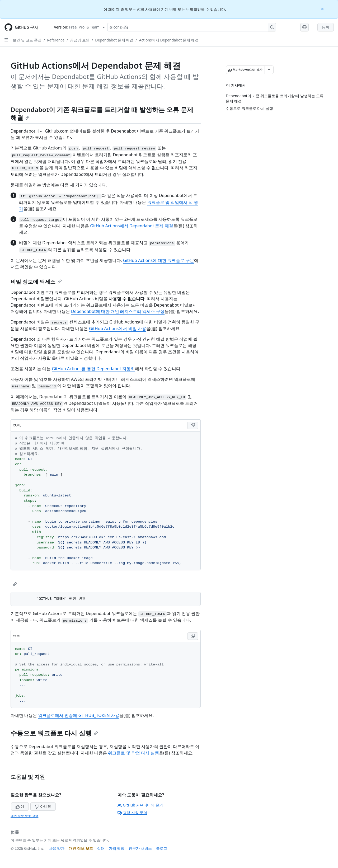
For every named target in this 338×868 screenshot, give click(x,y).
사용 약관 (57, 848)
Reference (56, 40)
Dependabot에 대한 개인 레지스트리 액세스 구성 (118, 311)
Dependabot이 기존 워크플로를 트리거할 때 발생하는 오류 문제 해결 (102, 113)
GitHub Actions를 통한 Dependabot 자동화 (93, 369)
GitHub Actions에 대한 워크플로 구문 (159, 260)
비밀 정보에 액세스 (36, 282)
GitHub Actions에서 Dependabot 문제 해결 (132, 226)
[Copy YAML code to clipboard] (193, 425)
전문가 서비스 (140, 848)
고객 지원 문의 (132, 813)
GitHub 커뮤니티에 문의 (140, 805)
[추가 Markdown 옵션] (269, 70)
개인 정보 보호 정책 (24, 816)
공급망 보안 (80, 40)
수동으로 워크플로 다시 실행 (54, 733)
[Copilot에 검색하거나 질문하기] (192, 27)
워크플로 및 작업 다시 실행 (133, 753)
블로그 (162, 848)
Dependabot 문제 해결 (114, 40)
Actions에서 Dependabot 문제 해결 (169, 40)
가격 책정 (117, 848)
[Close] (323, 9)
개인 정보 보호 (81, 848)
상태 (101, 848)
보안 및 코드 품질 (27, 40)
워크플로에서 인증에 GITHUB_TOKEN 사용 (79, 715)
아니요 (43, 806)
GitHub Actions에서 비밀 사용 (118, 329)
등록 (326, 27)
